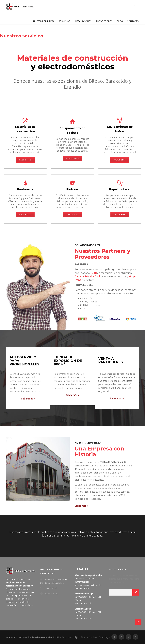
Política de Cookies (87, 637)
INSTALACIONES (83, 21)
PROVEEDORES (104, 21)
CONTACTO (133, 21)
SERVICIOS (64, 21)
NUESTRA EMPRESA (44, 21)
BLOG (120, 21)
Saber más (25, 160)
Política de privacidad (65, 637)
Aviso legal (105, 637)
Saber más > (28, 399)
